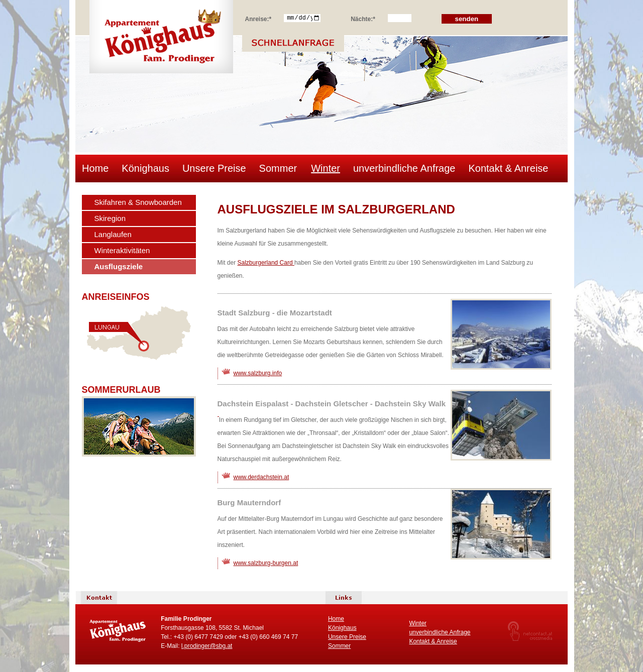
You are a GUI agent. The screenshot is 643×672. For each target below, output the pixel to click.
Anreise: (258, 18)
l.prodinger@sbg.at (207, 646)
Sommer (278, 168)
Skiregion (110, 218)
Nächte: (363, 18)
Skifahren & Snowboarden (138, 202)
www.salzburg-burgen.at (266, 563)
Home (95, 168)
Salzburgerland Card (266, 263)
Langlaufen (113, 234)
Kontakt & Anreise (508, 168)
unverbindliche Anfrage (404, 168)
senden (467, 19)
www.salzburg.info (258, 373)
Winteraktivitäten (122, 250)
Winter (326, 168)
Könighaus (145, 168)
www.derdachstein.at (261, 477)
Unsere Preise (214, 168)
